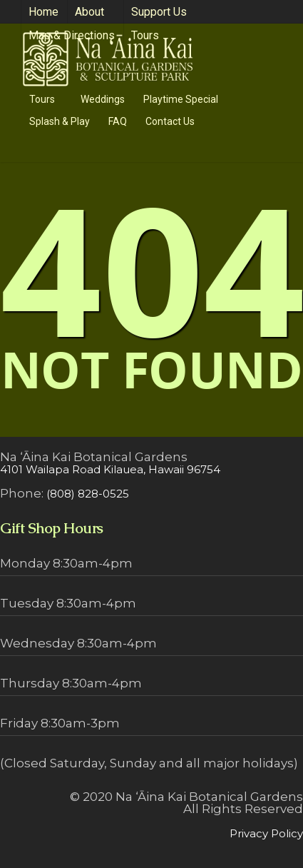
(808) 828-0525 (88, 494)
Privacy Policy (266, 833)
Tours (151, 35)
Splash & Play (60, 121)
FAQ (118, 121)
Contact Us (170, 121)
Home (43, 12)
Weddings (103, 99)
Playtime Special (181, 99)
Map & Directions (72, 35)
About (96, 12)
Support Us (159, 12)
